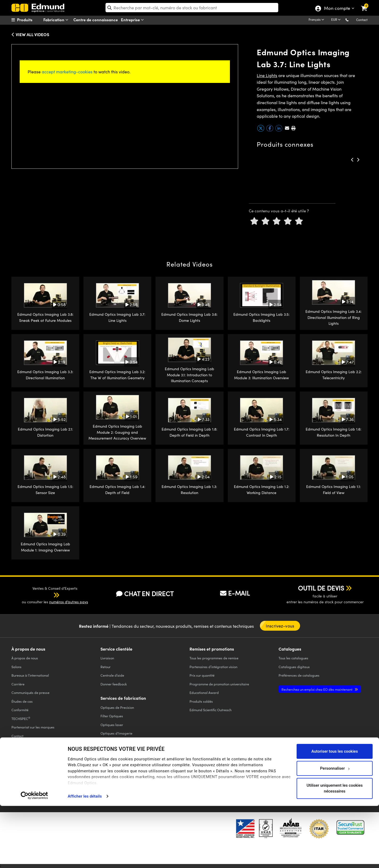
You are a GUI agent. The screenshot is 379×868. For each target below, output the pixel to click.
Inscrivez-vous (280, 626)
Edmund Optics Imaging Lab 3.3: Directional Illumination (45, 375)
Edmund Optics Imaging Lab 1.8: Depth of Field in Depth (189, 432)
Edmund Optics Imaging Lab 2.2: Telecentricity (334, 375)
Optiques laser (112, 725)
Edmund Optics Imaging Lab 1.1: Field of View (334, 489)
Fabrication (57, 20)
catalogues (293, 658)
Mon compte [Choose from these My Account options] (337, 9)
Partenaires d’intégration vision (213, 667)
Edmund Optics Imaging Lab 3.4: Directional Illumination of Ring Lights (334, 317)
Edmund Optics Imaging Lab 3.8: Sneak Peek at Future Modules (45, 317)
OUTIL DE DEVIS (321, 588)
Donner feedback (114, 684)
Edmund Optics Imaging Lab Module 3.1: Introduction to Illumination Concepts (189, 375)
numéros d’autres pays (69, 602)
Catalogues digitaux (294, 667)
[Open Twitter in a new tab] (279, 774)
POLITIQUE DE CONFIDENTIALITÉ (34, 778)
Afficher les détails (85, 858)
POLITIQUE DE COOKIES (74, 778)
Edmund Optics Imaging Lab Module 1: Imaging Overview (45, 547)
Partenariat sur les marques (33, 727)
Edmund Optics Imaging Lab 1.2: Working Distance (262, 489)
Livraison (107, 658)
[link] (367, 4)
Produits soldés (201, 701)
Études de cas (22, 701)
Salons (16, 667)
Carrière (18, 684)
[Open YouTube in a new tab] (298, 774)
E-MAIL (235, 593)
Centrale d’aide (112, 675)
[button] (351, 20)
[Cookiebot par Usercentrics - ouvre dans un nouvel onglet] (34, 857)
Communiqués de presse (30, 692)
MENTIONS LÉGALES (187, 778)
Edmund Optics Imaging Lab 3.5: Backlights (262, 317)
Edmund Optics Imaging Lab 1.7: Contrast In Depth (262, 432)
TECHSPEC (21, 718)
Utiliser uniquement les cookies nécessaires (334, 850)
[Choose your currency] (337, 20)
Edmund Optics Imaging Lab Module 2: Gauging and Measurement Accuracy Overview (117, 432)
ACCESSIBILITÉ (21, 782)
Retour (106, 667)
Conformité (20, 710)
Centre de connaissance (96, 20)
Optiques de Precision (117, 707)
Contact (362, 20)
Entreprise (133, 20)
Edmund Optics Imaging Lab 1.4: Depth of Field (117, 489)
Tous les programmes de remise (214, 658)
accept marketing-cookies (67, 72)
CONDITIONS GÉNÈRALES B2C (150, 778)
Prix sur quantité (202, 675)
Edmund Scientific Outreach (210, 710)
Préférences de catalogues (299, 675)
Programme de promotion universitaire (219, 684)
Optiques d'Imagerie (116, 733)
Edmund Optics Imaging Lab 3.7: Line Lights (117, 317)
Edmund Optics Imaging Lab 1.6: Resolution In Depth (334, 432)
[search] (192, 8)
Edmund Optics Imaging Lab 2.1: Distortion (45, 432)
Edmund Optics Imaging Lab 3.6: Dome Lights (189, 317)
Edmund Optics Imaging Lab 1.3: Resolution (189, 489)
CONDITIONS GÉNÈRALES (110, 778)
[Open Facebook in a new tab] (259, 774)
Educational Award (204, 692)
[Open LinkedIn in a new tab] (317, 774)
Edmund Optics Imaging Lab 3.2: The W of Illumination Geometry (117, 375)
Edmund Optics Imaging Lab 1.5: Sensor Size (45, 489)
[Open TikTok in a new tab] (355, 774)
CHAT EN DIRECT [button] (145, 594)
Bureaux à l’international (30, 675)
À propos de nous (25, 658)
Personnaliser (335, 830)
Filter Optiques (112, 716)
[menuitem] (32, 20)
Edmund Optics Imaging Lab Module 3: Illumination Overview (262, 375)
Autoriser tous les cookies (335, 813)
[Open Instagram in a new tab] (337, 774)
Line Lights (267, 75)
